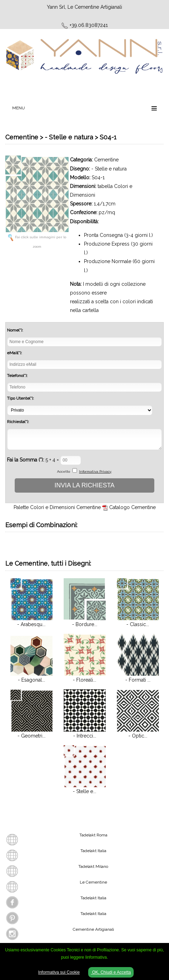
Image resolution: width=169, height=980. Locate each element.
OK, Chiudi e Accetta (111, 972)
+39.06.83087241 (89, 25)
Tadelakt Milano (93, 866)
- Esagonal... (31, 680)
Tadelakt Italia (93, 851)
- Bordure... (85, 624)
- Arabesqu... (31, 624)
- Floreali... (84, 680)
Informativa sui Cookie (59, 972)
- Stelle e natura (109, 169)
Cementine (106, 160)
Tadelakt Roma (93, 835)
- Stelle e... (84, 791)
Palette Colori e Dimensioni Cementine (57, 507)
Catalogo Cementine (132, 507)
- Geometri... (31, 736)
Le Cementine (93, 882)
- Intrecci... (85, 736)
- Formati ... (138, 680)
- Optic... (138, 736)
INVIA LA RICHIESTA (85, 485)
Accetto (64, 471)
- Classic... (138, 624)
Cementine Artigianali (93, 929)
